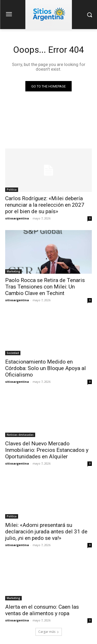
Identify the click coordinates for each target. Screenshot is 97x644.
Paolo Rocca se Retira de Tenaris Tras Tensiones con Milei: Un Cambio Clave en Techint (45, 287)
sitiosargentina (17, 218)
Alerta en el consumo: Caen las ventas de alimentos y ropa (42, 610)
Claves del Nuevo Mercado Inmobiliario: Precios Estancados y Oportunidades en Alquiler (47, 450)
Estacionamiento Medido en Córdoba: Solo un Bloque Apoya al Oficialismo (46, 368)
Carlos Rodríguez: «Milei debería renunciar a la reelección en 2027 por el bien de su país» (45, 205)
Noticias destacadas (20, 435)
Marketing (13, 271)
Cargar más (49, 632)
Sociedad (13, 353)
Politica (12, 190)
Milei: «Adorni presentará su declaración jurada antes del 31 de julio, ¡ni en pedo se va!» (46, 532)
